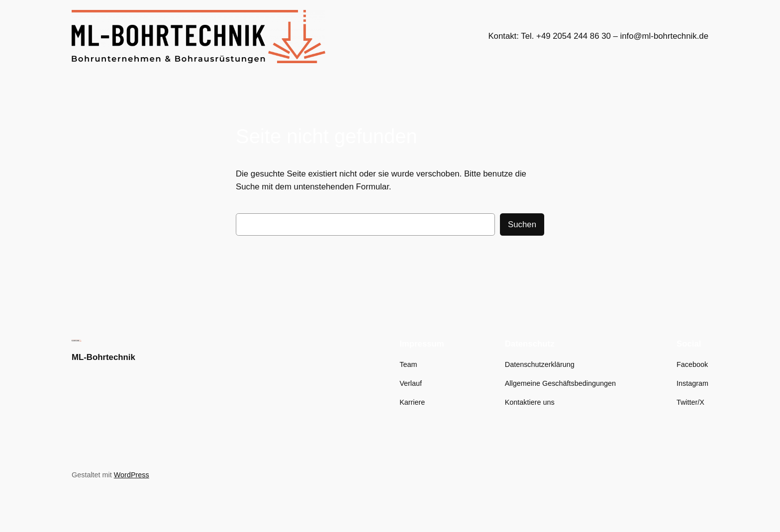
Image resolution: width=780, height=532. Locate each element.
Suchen (522, 224)
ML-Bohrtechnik (103, 357)
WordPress (132, 475)
